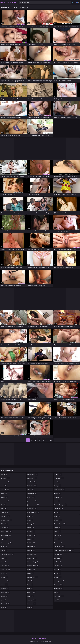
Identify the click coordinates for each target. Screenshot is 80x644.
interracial (32, 493)
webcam (58, 585)
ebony (4, 550)
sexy (57, 516)
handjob (32, 482)
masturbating (33, 562)
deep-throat (6, 531)
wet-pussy (59, 596)
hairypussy (32, 478)
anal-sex (5, 490)
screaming (59, 509)
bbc (4, 505)
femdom (5, 581)
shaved (58, 520)
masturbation (33, 566)
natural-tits (33, 577)
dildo (4, 547)
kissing (31, 524)
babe (4, 493)
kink (30, 516)
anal (4, 486)
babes (4, 497)
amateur (5, 478)
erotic (4, 558)
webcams (58, 589)
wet (57, 592)
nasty (30, 573)
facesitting (5, 569)
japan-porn (32, 501)
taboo (58, 528)
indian (31, 490)
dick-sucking (6, 543)
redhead (58, 497)
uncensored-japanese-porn (64, 550)
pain (30, 608)
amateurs (5, 482)
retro (57, 501)
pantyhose (59, 478)
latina (31, 539)
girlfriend (5, 604)
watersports (59, 581)
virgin (57, 573)
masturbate (32, 558)
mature (31, 569)
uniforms (58, 558)
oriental (31, 600)
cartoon (5, 512)
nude (30, 585)
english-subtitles (7, 554)
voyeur (58, 577)
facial (4, 573)
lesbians (31, 547)
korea (31, 528)
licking (31, 550)
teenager (58, 543)
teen (57, 539)
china (4, 524)
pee (57, 482)
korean (31, 531)
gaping (4, 596)
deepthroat (6, 535)
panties (58, 474)
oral (30, 589)
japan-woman (33, 505)
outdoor (32, 604)
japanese (32, 509)
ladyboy (32, 535)
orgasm (31, 592)
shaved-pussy (60, 524)
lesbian (31, 543)
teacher (58, 535)
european (5, 566)
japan (31, 497)
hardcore (32, 486)
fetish (4, 585)
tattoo (57, 531)
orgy (30, 596)
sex (57, 512)
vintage (58, 569)
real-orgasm (59, 490)
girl (3, 600)
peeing (57, 486)
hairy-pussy (33, 474)
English (77, 3)
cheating (5, 516)
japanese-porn (33, 512)
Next (51, 440)
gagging (5, 589)
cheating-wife (6, 520)
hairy (4, 608)
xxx (57, 600)
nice (30, 581)
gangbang (6, 592)
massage (32, 554)
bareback (5, 501)
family (4, 577)
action (4, 474)
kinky (30, 520)
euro (4, 562)
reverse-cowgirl (60, 505)
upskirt (58, 562)
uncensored (59, 547)
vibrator (58, 566)
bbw (4, 509)
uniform (58, 554)
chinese (5, 528)
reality (58, 493)
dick (4, 539)
